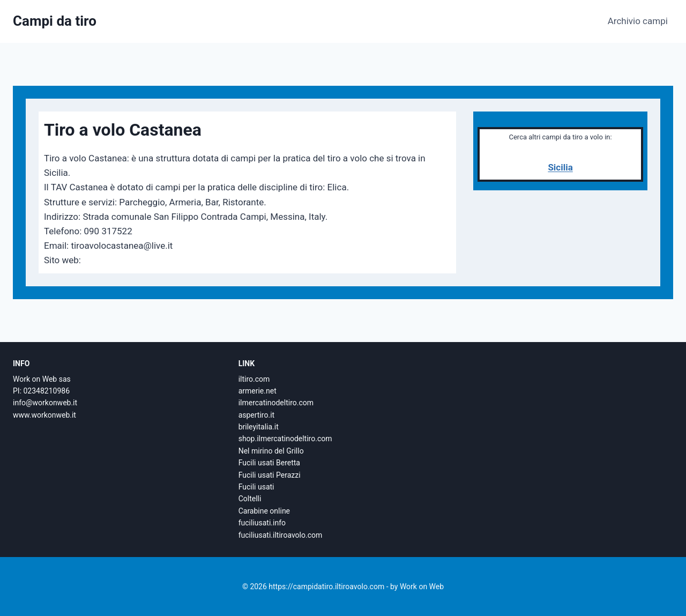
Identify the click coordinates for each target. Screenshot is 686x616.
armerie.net (258, 391)
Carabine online (264, 511)
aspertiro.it (256, 415)
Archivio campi (638, 21)
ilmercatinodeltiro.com (276, 403)
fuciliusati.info (262, 523)
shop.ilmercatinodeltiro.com (285, 439)
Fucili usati (256, 487)
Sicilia (560, 167)
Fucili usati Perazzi (270, 475)
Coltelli (250, 499)
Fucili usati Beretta (269, 463)
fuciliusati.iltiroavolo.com (281, 535)
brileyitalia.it (259, 427)
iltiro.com (254, 379)
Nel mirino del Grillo (271, 451)
